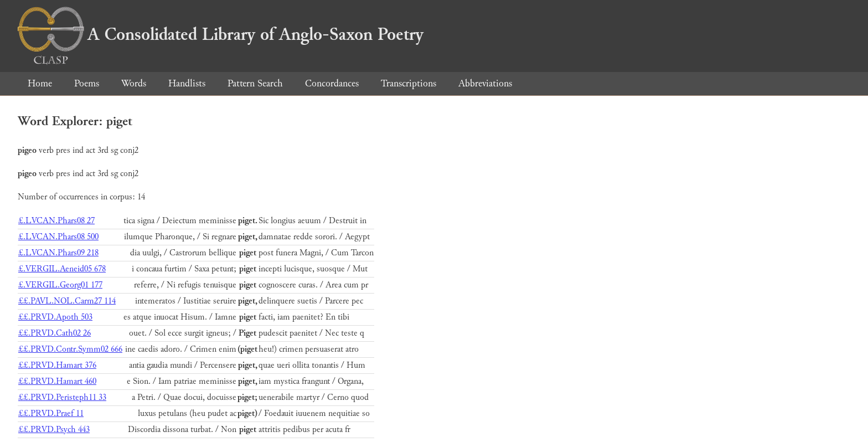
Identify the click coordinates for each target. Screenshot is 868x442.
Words (134, 83)
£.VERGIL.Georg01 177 (60, 285)
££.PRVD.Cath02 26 (55, 333)
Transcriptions (409, 83)
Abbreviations (485, 83)
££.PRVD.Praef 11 (51, 413)
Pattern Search (255, 83)
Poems (87, 83)
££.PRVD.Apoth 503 (55, 317)
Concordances (332, 83)
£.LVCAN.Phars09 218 (58, 253)
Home (40, 83)
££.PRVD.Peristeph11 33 (62, 397)
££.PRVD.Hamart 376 (57, 365)
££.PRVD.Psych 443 (54, 430)
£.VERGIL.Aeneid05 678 (62, 269)
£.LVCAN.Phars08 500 (58, 237)
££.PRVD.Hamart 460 (57, 381)
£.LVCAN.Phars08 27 (56, 221)
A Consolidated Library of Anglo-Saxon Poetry (221, 34)
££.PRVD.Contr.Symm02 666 (70, 349)
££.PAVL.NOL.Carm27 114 (67, 301)
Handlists (187, 83)
